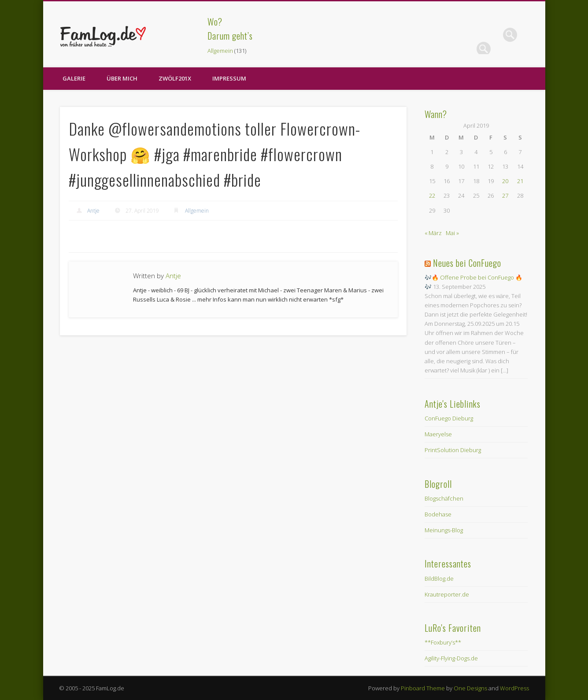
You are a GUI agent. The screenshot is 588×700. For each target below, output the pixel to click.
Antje (93, 211)
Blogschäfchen (444, 498)
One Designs (470, 688)
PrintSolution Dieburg (453, 450)
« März (433, 233)
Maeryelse (438, 434)
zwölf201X (175, 78)
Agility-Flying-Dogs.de (451, 658)
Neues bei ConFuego (467, 263)
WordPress (514, 688)
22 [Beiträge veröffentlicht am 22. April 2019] (432, 195)
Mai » (452, 233)
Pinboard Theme (423, 688)
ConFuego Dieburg (449, 418)
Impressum (229, 78)
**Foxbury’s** (443, 642)
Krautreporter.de (447, 594)
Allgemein (220, 51)
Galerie (74, 78)
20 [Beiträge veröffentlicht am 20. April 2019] (505, 181)
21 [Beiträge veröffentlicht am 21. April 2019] (520, 181)
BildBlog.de (439, 578)
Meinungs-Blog (444, 530)
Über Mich (122, 78)
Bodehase (438, 514)
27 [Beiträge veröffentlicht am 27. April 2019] (505, 195)
